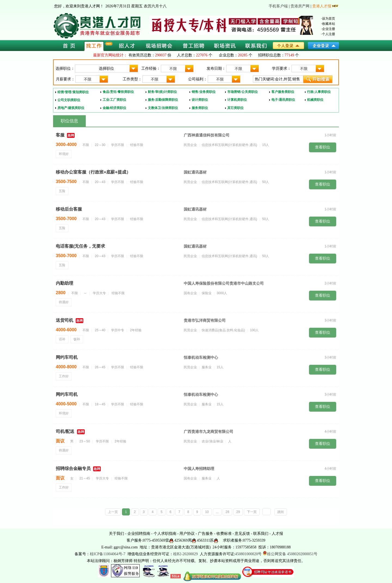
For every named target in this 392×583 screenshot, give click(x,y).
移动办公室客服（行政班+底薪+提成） (93, 172)
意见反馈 (242, 534)
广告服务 (206, 534)
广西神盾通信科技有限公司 (207, 135)
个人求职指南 (165, 534)
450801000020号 (248, 554)
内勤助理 (65, 283)
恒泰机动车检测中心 (201, 357)
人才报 (277, 534)
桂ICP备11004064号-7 (108, 554)
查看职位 (323, 147)
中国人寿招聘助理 (199, 469)
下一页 (252, 512)
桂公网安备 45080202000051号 (290, 554)
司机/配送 (65, 431)
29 (238, 512)
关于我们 (117, 534)
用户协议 (187, 534)
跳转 (281, 512)
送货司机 (65, 320)
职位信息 (69, 121)
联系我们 (261, 534)
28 (227, 512)
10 (207, 512)
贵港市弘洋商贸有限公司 (205, 320)
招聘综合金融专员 (73, 468)
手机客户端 (278, 6)
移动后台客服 (69, 209)
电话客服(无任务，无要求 (80, 246)
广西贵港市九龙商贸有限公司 (209, 432)
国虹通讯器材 (195, 172)
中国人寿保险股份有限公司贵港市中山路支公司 (224, 283)
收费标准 (224, 534)
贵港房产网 (300, 6)
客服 (60, 135)
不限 (181, 69)
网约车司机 (67, 357)
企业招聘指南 (139, 534)
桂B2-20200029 (186, 554)
